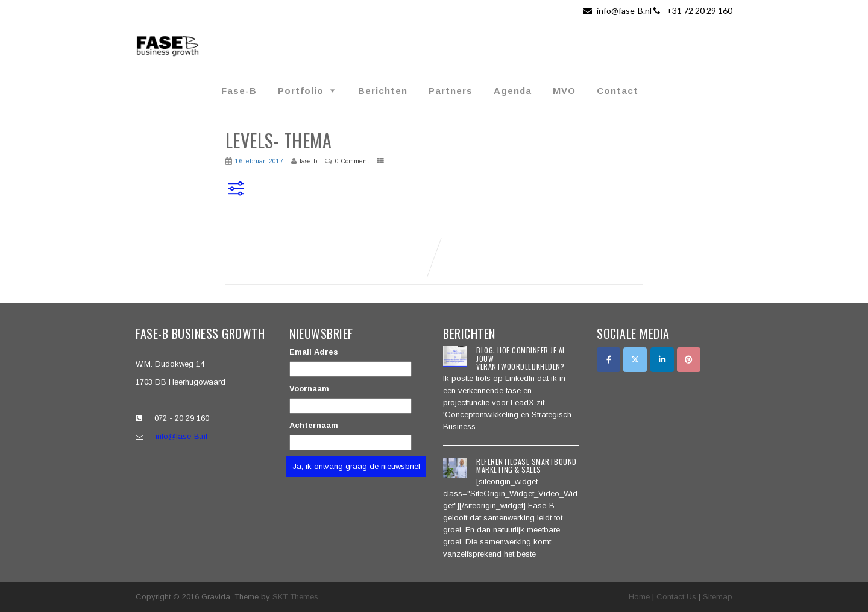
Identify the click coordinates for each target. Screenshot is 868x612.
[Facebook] (609, 360)
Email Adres (314, 352)
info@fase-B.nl (618, 11)
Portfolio (301, 91)
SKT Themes (295, 597)
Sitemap (718, 597)
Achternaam (314, 425)
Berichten (383, 91)
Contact (618, 91)
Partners (451, 91)
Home (639, 597)
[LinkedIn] (662, 360)
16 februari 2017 (259, 161)
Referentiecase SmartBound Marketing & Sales (527, 465)
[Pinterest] (689, 360)
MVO (564, 91)
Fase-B (239, 91)
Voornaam (309, 389)
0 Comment (352, 161)
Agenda (513, 91)
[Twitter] (635, 360)
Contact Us (676, 597)
